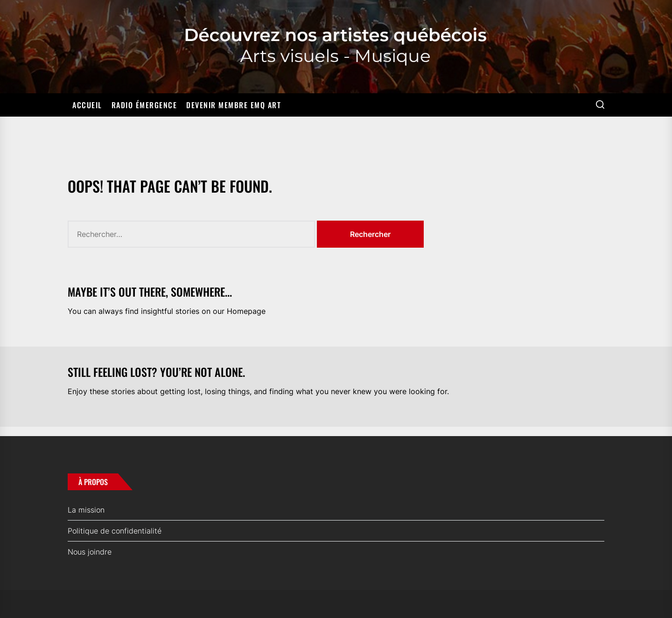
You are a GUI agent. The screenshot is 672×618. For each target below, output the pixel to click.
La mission (86, 510)
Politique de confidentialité (115, 531)
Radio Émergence (144, 105)
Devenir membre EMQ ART (234, 105)
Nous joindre (90, 552)
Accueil (87, 105)
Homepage (246, 311)
